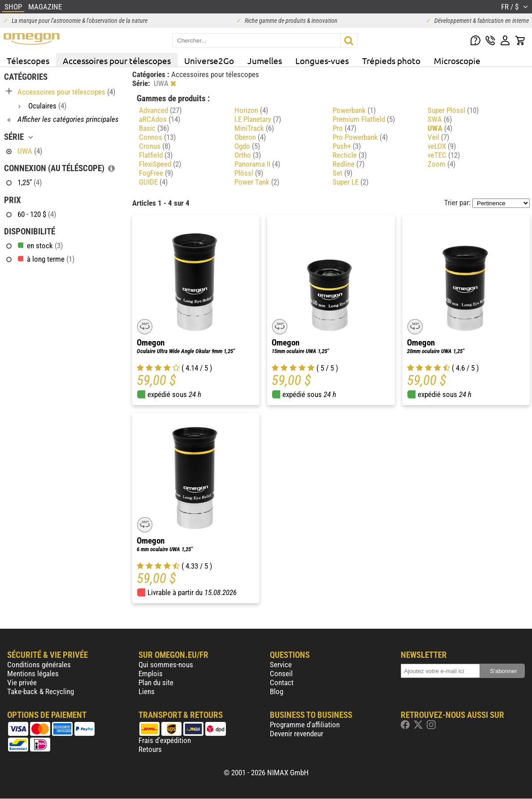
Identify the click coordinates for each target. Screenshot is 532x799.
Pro (344, 128)
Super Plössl (453, 110)
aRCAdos (160, 119)
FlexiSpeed (160, 164)
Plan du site (156, 682)
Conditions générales (39, 665)
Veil (438, 137)
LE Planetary (258, 119)
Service (281, 665)
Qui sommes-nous (166, 665)
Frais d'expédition (165, 740)
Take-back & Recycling (41, 691)
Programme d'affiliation (305, 725)
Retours (150, 749)
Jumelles (265, 60)
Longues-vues (322, 60)
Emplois (151, 674)
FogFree (156, 173)
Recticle (350, 155)
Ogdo (247, 146)
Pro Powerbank (360, 137)
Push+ (347, 146)
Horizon (251, 110)
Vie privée (22, 682)
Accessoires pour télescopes (117, 60)
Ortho (248, 155)
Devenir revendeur (296, 734)
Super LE (350, 182)
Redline (348, 164)
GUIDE (153, 182)
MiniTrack (254, 128)
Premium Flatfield (364, 119)
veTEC (444, 155)
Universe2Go (209, 60)
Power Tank (257, 182)
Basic (154, 128)
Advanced (160, 110)
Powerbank (354, 110)
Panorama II (257, 164)
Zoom (441, 164)
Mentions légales (33, 674)
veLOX (442, 146)
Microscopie (457, 60)
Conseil (281, 674)
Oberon (250, 137)
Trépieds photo (391, 60)
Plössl (249, 173)
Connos (157, 137)
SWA (440, 119)
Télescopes (28, 60)
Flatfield (156, 155)
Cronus (155, 146)
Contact (282, 682)
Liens (147, 691)
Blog (277, 691)
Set (342, 173)
